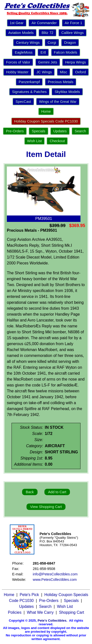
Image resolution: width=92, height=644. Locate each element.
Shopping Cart (71, 612)
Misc (64, 72)
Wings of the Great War (58, 102)
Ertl (43, 52)
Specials (38, 131)
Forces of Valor (18, 62)
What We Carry (40, 612)
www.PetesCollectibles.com (55, 580)
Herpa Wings (75, 62)
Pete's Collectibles (52, 621)
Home (46, 111)
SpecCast (23, 102)
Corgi (52, 43)
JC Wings (44, 72)
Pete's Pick (29, 595)
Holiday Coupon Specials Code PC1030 (46, 121)
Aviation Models (21, 33)
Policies (15, 612)
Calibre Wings (72, 33)
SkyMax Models (67, 92)
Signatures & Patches (29, 92)
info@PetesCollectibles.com (55, 574)
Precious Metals (61, 82)
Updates (60, 131)
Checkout (57, 141)
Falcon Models (66, 52)
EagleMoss (24, 52)
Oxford (80, 72)
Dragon (70, 43)
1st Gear (17, 23)
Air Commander (44, 23)
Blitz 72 (47, 33)
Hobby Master (17, 72)
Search (80, 131)
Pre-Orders (15, 131)
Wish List (34, 141)
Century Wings (28, 43)
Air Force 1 (74, 23)
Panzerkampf (29, 82)
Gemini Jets (48, 62)
